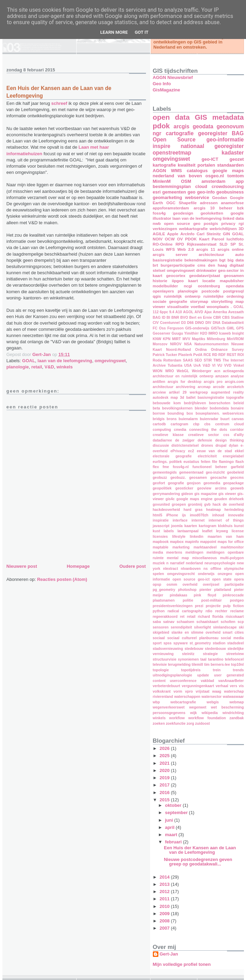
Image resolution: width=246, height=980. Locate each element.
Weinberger (202, 371)
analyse (237, 376)
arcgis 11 (206, 249)
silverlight (202, 627)
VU (220, 365)
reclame (237, 611)
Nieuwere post (22, 566)
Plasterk (185, 355)
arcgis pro (213, 382)
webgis (213, 702)
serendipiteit (181, 627)
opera (239, 579)
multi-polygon (232, 558)
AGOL (188, 312)
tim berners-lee (217, 665)
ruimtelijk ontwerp (182, 296)
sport (157, 643)
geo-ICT (210, 159)
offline (216, 569)
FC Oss (159, 328)
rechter (221, 611)
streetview (235, 654)
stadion (219, 643)
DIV (208, 323)
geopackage (233, 483)
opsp (157, 585)
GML (231, 328)
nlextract (171, 569)
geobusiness (230, 192)
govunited (161, 504)
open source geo (182, 223)
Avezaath (236, 312)
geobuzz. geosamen (189, 478)
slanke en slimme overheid (196, 632)
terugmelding (179, 665)
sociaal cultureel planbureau (193, 638)
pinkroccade (233, 595)
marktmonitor (232, 547)
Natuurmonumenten (212, 344)
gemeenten (174, 192)
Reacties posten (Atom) (62, 579)
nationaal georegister (212, 146)
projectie (213, 606)
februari (174, 842)
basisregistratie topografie (221, 398)
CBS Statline (233, 318)
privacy (228, 223)
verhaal (222, 686)
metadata (228, 117)
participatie (234, 585)
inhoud (218, 515)
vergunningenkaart (198, 686)
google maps (228, 171)
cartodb (159, 424)
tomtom (236, 176)
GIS (201, 117)
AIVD (199, 312)
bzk (240, 208)
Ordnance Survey (227, 350)
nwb (157, 223)
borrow (159, 413)
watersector (211, 697)
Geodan (220, 197)
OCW (170, 239)
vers (233, 686)
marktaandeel (205, 547)
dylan (233, 446)
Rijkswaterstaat (202, 244)
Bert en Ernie (201, 318)
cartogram (180, 424)
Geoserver (162, 333)
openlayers (164, 291)
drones (207, 446)
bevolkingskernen (177, 408)
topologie (161, 670)
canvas (238, 419)
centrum (222, 424)
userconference (183, 681)
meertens (174, 552)
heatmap (213, 510)
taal (204, 659)
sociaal (159, 638)
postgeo (237, 600)
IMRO (213, 333)
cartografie (180, 133)
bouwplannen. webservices (220, 413)
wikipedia (210, 713)
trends (238, 670)
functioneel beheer (210, 467)
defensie (205, 440)
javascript (161, 526)
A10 (179, 312)
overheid (190, 585)
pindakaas (179, 595)
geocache (218, 478)
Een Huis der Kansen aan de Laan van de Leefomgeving (200, 850)
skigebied (161, 632)
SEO (198, 360)
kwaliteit (186, 165)
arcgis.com (234, 382)
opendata (235, 286)
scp (241, 622)
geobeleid (235, 472)
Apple (173, 234)
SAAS (188, 360)
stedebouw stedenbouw (205, 649)
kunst (239, 526)
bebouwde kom (167, 403)
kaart (193, 281)
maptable (161, 547)
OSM (186, 181)
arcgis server (170, 254)
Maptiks (199, 339)
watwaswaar (233, 697)
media (158, 552)
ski (241, 627)
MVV (186, 339)
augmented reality (227, 392)
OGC (171, 203)
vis (241, 686)
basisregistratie (168, 260)
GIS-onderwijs (197, 328)
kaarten (191, 526)
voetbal (198, 306)
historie (160, 281)
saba (157, 622)
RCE (207, 355)
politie (188, 600)
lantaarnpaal (188, 531)
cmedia (180, 430)
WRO (170, 371)
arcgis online (231, 249)
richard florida (210, 617)
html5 (158, 515)
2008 (165, 921)
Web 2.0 (186, 249)
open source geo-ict (191, 579)
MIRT (176, 339)
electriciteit (207, 456)
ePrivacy (178, 451)
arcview (159, 392)
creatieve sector (203, 435)
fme (166, 467)
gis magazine (206, 494)
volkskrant (162, 691)
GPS (240, 328)
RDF (222, 355)
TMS (217, 360)
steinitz (188, 654)
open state (222, 579)
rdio (209, 611)
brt (156, 265)
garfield (237, 467)
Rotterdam (172, 360)
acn (217, 371)
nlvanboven (191, 569)
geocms (237, 478)
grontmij (195, 504)
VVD (228, 365)
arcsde (219, 387)
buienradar (209, 419)
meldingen (194, 552)
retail (37, 367)
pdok (161, 126)
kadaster (233, 153)
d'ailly (239, 435)
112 (156, 312)
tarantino (216, 659)
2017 (165, 785)
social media (232, 638)
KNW (157, 339)
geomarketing (168, 197)
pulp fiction (233, 606)
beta (156, 408)
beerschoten (220, 403)
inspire (162, 146)
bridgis (159, 419)
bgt (223, 260)
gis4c (170, 499)
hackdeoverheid (166, 510)
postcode (210, 291)
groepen (179, 504)
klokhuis (225, 526)
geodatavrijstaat (205, 275)
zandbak (237, 718)
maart (172, 835)
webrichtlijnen (223, 229)
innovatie (236, 515)
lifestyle (179, 537)
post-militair (211, 600)
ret (182, 617)
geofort (159, 483)
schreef (60, 103)
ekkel (239, 451)
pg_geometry (164, 590)
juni (170, 820)
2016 (165, 793)
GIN (227, 234)
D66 (190, 323)
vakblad (208, 681)
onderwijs (206, 574)
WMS (176, 171)
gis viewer (227, 494)
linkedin (196, 537)
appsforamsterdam (171, 208)
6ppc (164, 312)
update (203, 675)
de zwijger (185, 440)
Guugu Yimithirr (185, 333)
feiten (206, 462)
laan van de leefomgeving (65, 361)
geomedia (212, 483)
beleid (238, 403)
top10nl (238, 665)
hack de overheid (228, 504)
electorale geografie (172, 456)
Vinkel (238, 365)
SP (233, 244)
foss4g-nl (181, 467)
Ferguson (175, 328)
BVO (184, 318)
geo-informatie (225, 140)
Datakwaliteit (233, 323)
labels (169, 531)
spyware (181, 643)
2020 (165, 770)
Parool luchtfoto (228, 239)
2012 (165, 892)
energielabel (233, 456)
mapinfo (192, 542)
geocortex (176, 275)
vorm (178, 691)
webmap (237, 702)
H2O (203, 333)
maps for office (230, 542)
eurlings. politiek (167, 462)
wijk (194, 713)
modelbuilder (165, 286)
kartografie (164, 165)
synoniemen (189, 659)
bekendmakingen (201, 260)
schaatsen (185, 622)
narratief (177, 563)
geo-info (206, 192)
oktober (174, 805)
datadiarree (163, 440)
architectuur (163, 387)
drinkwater (206, 270)
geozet (237, 159)
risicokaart (235, 617)
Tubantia (175, 365)
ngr (157, 133)
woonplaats (218, 306)
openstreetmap (172, 153)
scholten (228, 622)
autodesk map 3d (169, 398)
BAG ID (159, 318)
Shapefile (188, 203)
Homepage (78, 566)
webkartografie (193, 229)
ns (206, 569)
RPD (180, 244)
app (240, 181)
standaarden (230, 165)
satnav (169, 622)
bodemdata (219, 408)
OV (180, 239)
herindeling (234, 510)
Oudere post (133, 566)
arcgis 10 (204, 208)
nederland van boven (178, 176)
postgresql (234, 291)
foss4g (159, 213)
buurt (225, 419)
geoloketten (212, 213)
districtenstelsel (185, 446)
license (238, 531)
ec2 (191, 451)
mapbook (161, 542)
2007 (165, 928)
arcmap (204, 387)
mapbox (177, 542)
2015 (165, 800)
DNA (217, 323)
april (170, 827)
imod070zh (199, 515)
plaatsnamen (164, 600)
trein (217, 670)
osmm (172, 585)
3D (241, 229)
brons (172, 419)
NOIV (158, 239)
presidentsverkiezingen (173, 606)
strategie (210, 654)
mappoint (208, 542)
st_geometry (200, 643)
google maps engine (194, 499)
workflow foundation (207, 718)
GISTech (218, 328)
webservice (197, 197)
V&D (49, 367)
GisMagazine (166, 90)
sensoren (161, 627)
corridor (237, 430)
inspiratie (161, 520)
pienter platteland (215, 590)
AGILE (159, 234)
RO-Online (163, 244)
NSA (188, 344)
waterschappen (187, 697)
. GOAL (237, 307)
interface (180, 520)
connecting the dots (208, 430)
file (214, 462)
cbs (207, 424)
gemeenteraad (191, 472)
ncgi (188, 286)
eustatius (191, 462)
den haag (218, 265)
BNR (175, 318)
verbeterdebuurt (167, 686)
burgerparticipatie (178, 265)
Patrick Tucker (165, 355)
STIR (208, 360)
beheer (226, 208)
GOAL (29, 361)
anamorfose (232, 203)
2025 (165, 756)
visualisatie (178, 306)
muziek (159, 563)
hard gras (193, 510)
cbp (196, 424)
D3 (183, 323)
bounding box (180, 413)
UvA (197, 365)
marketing (181, 547)
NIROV (176, 344)
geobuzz (160, 478)
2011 (165, 899)
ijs (184, 515)
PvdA (198, 355)
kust (156, 531)
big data (235, 260)
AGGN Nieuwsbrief (173, 77)
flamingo (226, 462)
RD (215, 355)
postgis (211, 223)
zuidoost (203, 724)
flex (156, 467)
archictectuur (211, 254)
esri (157, 192)
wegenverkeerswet (169, 707)
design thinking (230, 440)
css (226, 435)
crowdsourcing (228, 186)
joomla (177, 526)
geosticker (184, 488)
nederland (195, 563)
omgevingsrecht (181, 574)
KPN (167, 339)
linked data (233, 218)
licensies (160, 537)
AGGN (160, 171)
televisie (160, 665)
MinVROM (235, 339)
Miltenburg (216, 339)
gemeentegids (165, 472)
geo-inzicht (215, 472)
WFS (170, 249)
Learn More (114, 32)
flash (239, 462)
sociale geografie (170, 301)
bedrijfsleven (195, 403)
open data (171, 117)
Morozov (160, 344)
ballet (191, 398)
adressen (209, 203)
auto (240, 254)
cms (201, 265)
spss (168, 643)
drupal (221, 446)
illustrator (162, 218)
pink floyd (205, 595)
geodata (203, 126)
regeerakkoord (165, 617)
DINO (199, 323)
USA (188, 365)
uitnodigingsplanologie (173, 675)
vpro (189, 691)
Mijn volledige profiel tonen (182, 964)
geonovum (230, 126)
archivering (186, 387)
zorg (190, 724)
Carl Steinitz (209, 234)
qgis (157, 296)
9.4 (172, 312)
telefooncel (234, 659)
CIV (156, 323)
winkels (65, 367)
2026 (165, 748)
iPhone (172, 515)
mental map (178, 558)
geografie (176, 483)
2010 (165, 906)
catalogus (197, 171)
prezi (199, 606)
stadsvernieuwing (168, 649)
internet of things (226, 520)
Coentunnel (170, 323)
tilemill (198, 665)
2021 (165, 763)
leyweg (222, 531)
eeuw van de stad (214, 451)
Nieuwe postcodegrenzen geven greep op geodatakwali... (198, 862)
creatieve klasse (168, 435)
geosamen (234, 275)
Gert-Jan (169, 954)
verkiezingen (165, 229)
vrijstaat (203, 691)
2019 (165, 778)
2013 (165, 884)
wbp (156, 702)
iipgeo (178, 281)
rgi (241, 223)
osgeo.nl (214, 176)
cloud (201, 186)
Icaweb (225, 333)
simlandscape (225, 627)
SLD (223, 244)
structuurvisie (165, 659)
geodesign (183, 213)
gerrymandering (166, 494)
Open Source (174, 140)
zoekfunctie (176, 724)
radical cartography (185, 611)
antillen (159, 382)
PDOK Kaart (197, 239)
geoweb (237, 488)
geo (191, 192)
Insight (238, 333)
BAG (238, 133)
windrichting (233, 713)
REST (232, 355)
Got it (141, 32)
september (177, 813)
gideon (187, 494)
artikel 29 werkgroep (189, 392)
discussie (161, 446)
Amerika (220, 312)
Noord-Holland (178, 350)
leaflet (207, 531)
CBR (217, 318)
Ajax (208, 312)
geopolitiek (162, 488)
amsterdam (213, 181)
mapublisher (232, 281)
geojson (194, 483)
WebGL (183, 371)
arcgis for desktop (185, 382)
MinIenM (162, 181)
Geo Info (162, 84)
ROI (240, 355)
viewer (159, 306)
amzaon (222, 376)
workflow (177, 718)
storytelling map (227, 301)
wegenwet (198, 707)
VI (214, 365)
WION (158, 371)
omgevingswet (110, 361)
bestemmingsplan (172, 186)
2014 (165, 877)
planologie (18, 367)
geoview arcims (212, 488)
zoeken (159, 724)
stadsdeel (236, 643)
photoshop (187, 590)
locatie (209, 281)
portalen (206, 165)
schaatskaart (207, 622)
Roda (157, 360)
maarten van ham (226, 537)
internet (198, 520)
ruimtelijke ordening (224, 296)
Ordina (201, 350)
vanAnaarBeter (231, 681)
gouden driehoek (229, 499)
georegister (213, 133)
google (237, 213)
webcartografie (183, 702)
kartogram (208, 526)
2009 (165, 914)
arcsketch (235, 387)
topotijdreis (191, 670)
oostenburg (209, 286)
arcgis (181, 126)
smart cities (233, 632)
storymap (199, 301)
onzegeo (225, 574)
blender (201, 408)
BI (168, 318)
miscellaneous (205, 558)
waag (217, 691)
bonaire (237, 408)
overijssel (211, 585)
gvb (207, 504)
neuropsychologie (220, 563)
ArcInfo (188, 234)
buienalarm (188, 419)
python (159, 611)
